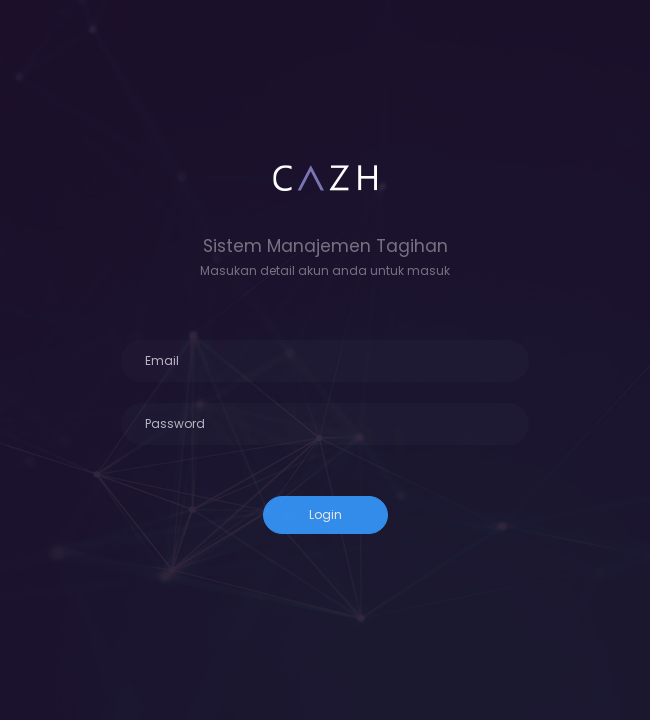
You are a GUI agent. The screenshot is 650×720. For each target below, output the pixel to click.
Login (325, 514)
